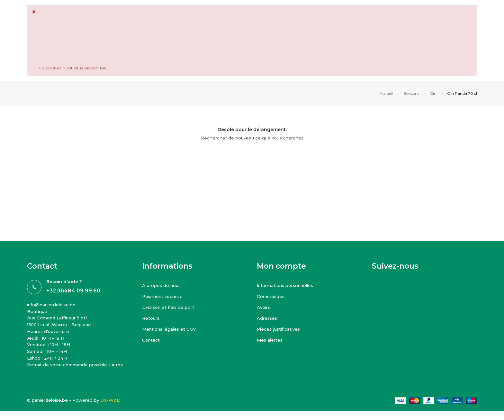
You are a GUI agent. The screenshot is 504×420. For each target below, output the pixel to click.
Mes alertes (272, 340)
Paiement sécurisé (165, 296)
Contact (152, 340)
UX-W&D (122, 416)
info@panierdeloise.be (55, 305)
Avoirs (264, 307)
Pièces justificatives (281, 329)
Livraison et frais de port (172, 307)
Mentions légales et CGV (173, 329)
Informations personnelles (290, 285)
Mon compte (281, 266)
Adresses (269, 318)
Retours (152, 318)
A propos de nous (165, 285)
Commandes (273, 296)
